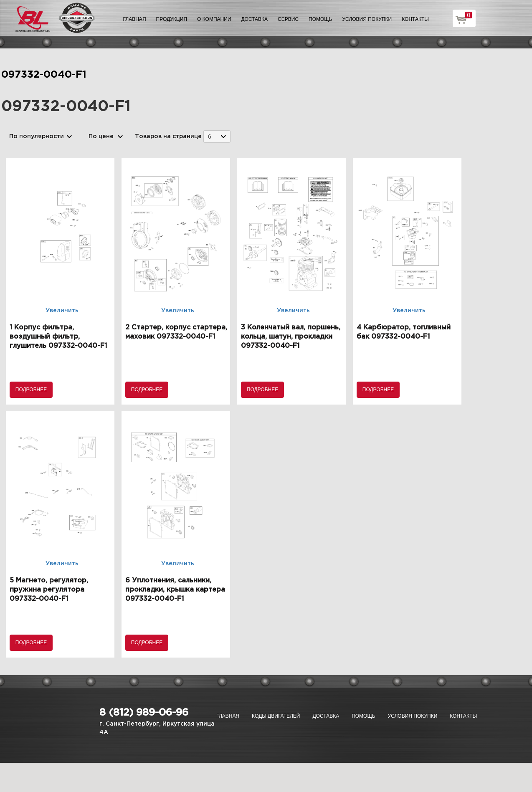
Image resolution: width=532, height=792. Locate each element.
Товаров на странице (168, 137)
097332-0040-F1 (44, 75)
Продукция (172, 19)
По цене (101, 137)
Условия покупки (367, 19)
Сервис (288, 19)
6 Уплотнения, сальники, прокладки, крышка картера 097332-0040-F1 (175, 590)
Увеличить (62, 311)
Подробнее (31, 390)
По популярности (37, 137)
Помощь (320, 19)
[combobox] (217, 136)
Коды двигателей (276, 716)
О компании (214, 19)
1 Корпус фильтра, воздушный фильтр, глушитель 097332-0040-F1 (58, 337)
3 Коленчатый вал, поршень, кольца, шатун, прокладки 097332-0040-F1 (291, 337)
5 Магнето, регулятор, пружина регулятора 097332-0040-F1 (49, 590)
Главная (135, 19)
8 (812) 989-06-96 (144, 713)
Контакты (415, 19)
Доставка (254, 19)
